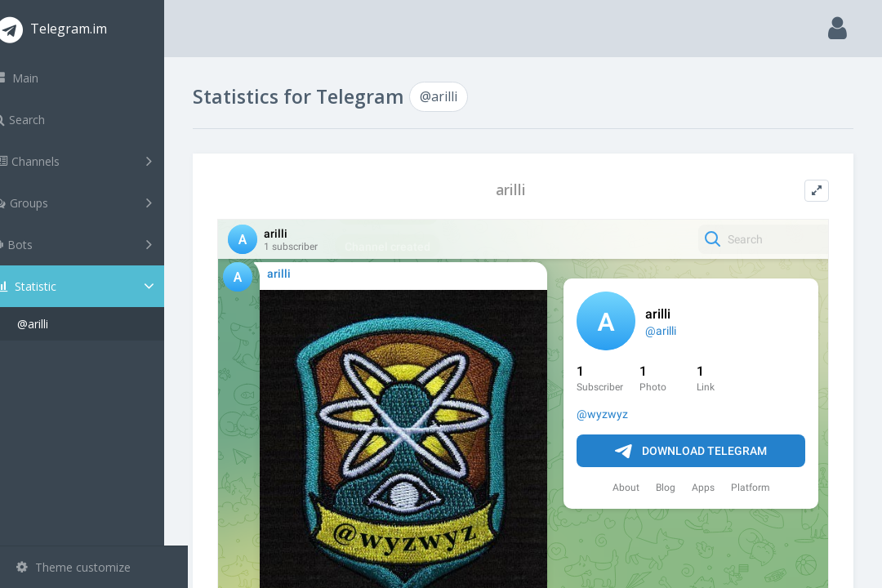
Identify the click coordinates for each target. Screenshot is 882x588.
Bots (96, 244)
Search (42, 120)
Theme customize (73, 567)
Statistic (99, 286)
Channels (96, 161)
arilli (523, 190)
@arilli (56, 324)
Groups (96, 203)
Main (39, 78)
